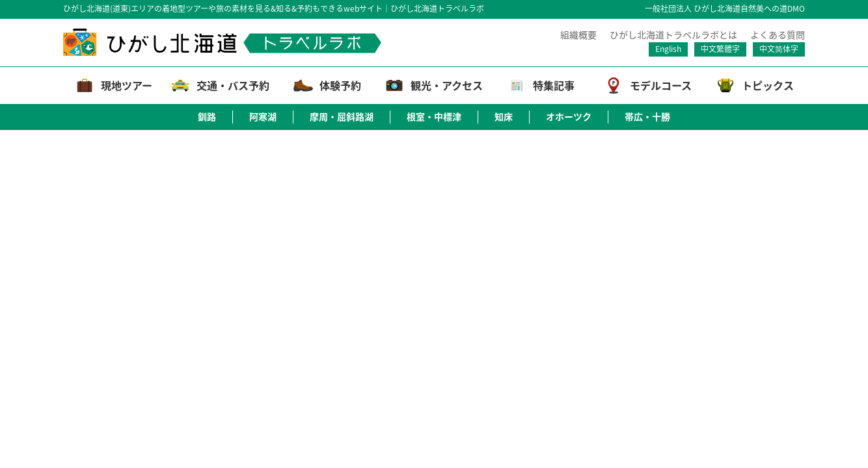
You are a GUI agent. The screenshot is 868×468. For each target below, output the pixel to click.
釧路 (207, 117)
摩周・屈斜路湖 (342, 117)
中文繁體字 (720, 49)
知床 (504, 117)
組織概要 (578, 35)
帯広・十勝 (647, 117)
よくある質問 (778, 35)
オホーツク (569, 117)
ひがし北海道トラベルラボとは (673, 35)
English (668, 49)
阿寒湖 (263, 117)
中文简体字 (779, 49)
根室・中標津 (434, 117)
